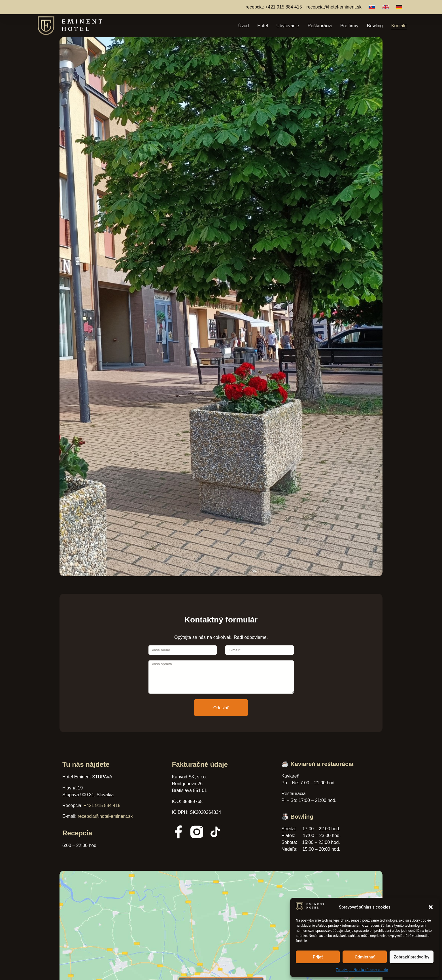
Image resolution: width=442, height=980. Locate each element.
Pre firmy (349, 26)
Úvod (244, 26)
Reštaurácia (320, 26)
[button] (431, 907)
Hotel (263, 26)
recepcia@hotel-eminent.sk (105, 817)
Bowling (375, 26)
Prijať (318, 957)
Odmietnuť (365, 957)
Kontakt (399, 26)
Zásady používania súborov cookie (362, 970)
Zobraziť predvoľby (411, 957)
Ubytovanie (288, 26)
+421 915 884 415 (102, 805)
